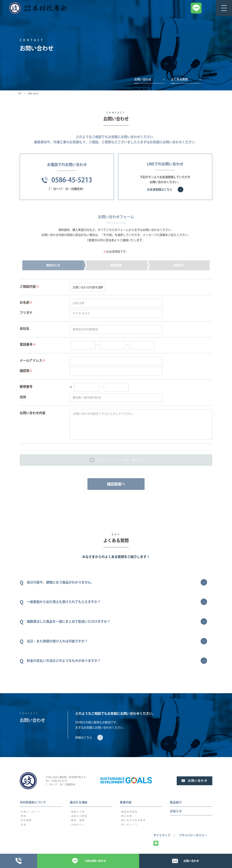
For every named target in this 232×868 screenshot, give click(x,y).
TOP (20, 94)
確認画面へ (116, 484)
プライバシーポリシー (193, 835)
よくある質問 (179, 79)
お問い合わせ (143, 79)
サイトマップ (162, 835)
